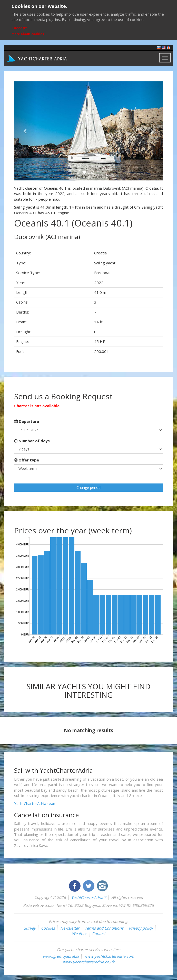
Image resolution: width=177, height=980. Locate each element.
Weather (79, 933)
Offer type (27, 460)
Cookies (48, 928)
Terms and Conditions (104, 928)
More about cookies (28, 34)
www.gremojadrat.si (61, 956)
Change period (88, 487)
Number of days (32, 441)
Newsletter (70, 928)
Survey (30, 928)
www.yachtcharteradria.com (109, 956)
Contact (99, 933)
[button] (25, 131)
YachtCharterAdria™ (89, 897)
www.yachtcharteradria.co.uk (88, 962)
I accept (19, 28)
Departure (27, 421)
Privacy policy (141, 928)
